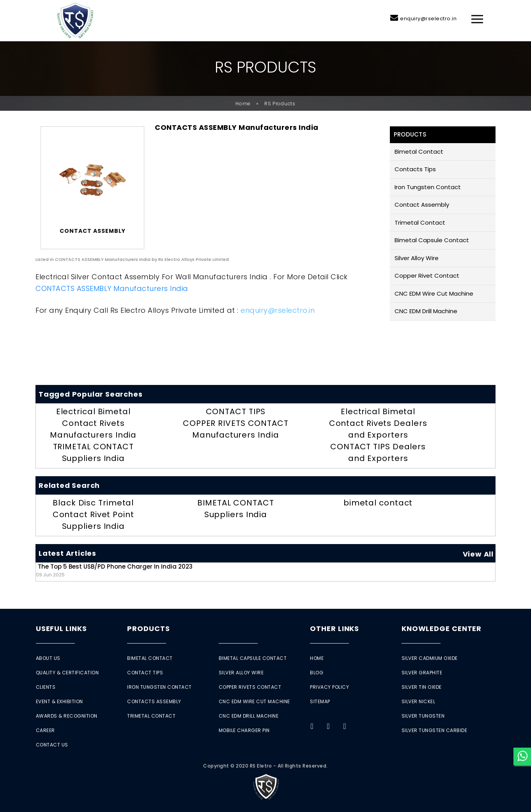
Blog (317, 673)
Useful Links (61, 629)
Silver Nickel (419, 701)
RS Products (280, 104)
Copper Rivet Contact (427, 276)
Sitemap (320, 701)
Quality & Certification (67, 673)
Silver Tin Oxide (422, 687)
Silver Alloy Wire (417, 258)
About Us (48, 658)
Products (148, 629)
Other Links (335, 629)
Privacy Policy (329, 687)
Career (45, 730)
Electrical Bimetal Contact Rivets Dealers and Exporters (378, 423)
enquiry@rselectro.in (428, 19)
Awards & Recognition (67, 716)
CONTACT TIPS (236, 411)
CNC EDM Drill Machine (426, 311)
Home (243, 104)
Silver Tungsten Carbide (435, 730)
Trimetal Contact (420, 223)
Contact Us (52, 745)
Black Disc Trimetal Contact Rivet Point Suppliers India (93, 514)
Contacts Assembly (154, 701)
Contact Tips (145, 673)
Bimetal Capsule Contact (432, 240)
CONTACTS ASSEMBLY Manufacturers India (112, 288)
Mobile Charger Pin (244, 730)
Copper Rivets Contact (250, 687)
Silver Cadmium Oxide (430, 658)
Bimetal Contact (419, 152)
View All (478, 554)
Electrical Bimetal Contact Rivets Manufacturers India (93, 423)
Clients (46, 687)
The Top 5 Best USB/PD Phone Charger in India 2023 (114, 570)
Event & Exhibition (59, 701)
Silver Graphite (422, 673)
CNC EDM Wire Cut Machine (434, 293)
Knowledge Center (442, 629)
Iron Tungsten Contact (428, 187)
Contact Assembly (422, 205)
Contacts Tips (415, 169)
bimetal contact (378, 503)
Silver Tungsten (423, 716)
